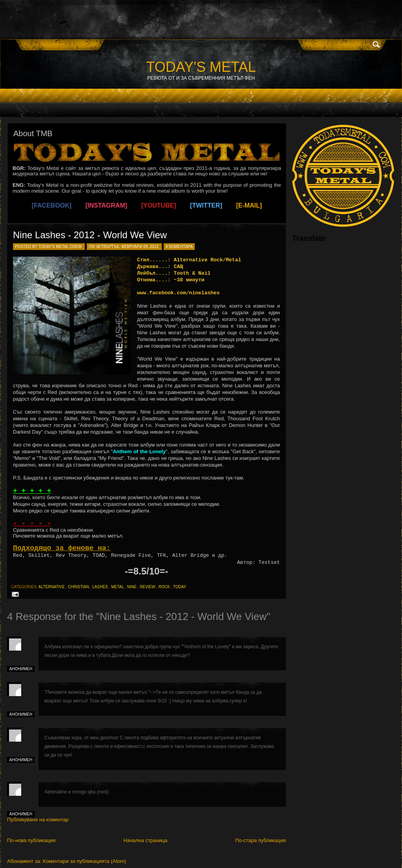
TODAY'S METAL (201, 67)
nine (132, 587)
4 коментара (179, 247)
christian (79, 587)
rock (164, 587)
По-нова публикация (31, 840)
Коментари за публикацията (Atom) (84, 861)
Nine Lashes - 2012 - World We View (90, 235)
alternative (52, 587)
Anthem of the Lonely (139, 451)
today (180, 587)
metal (117, 587)
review (147, 587)
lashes (100, 587)
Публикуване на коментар (38, 820)
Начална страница (145, 840)
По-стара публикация (260, 840)
